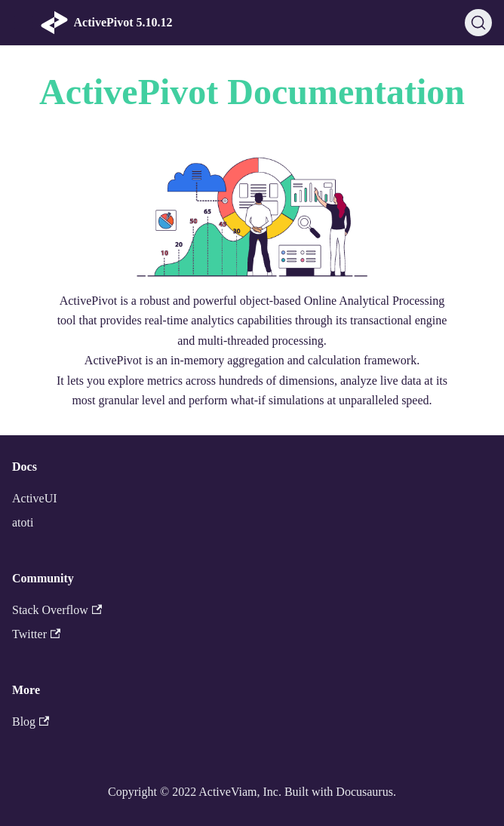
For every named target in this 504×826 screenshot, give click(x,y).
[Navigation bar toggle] (23, 23)
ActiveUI (35, 498)
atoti (23, 522)
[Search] (478, 23)
